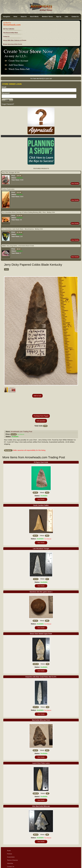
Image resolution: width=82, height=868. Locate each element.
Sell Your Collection (9, 29)
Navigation (7, 17)
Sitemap (10, 861)
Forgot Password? (8, 104)
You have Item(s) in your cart (41, 78)
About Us (24, 17)
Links (66, 17)
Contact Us (75, 17)
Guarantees (11, 842)
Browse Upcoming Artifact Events (13, 44)
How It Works (34, 17)
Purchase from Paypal (41, 401)
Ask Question (41, 405)
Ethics (9, 858)
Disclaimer (10, 854)
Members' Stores (47, 17)
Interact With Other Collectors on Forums (15, 40)
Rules (9, 835)
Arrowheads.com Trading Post (21, 416)
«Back (6, 269)
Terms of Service (12, 845)
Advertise (10, 848)
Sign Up (59, 17)
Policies (10, 838)
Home (15, 17)
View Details (75, 184)
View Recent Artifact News (11, 33)
